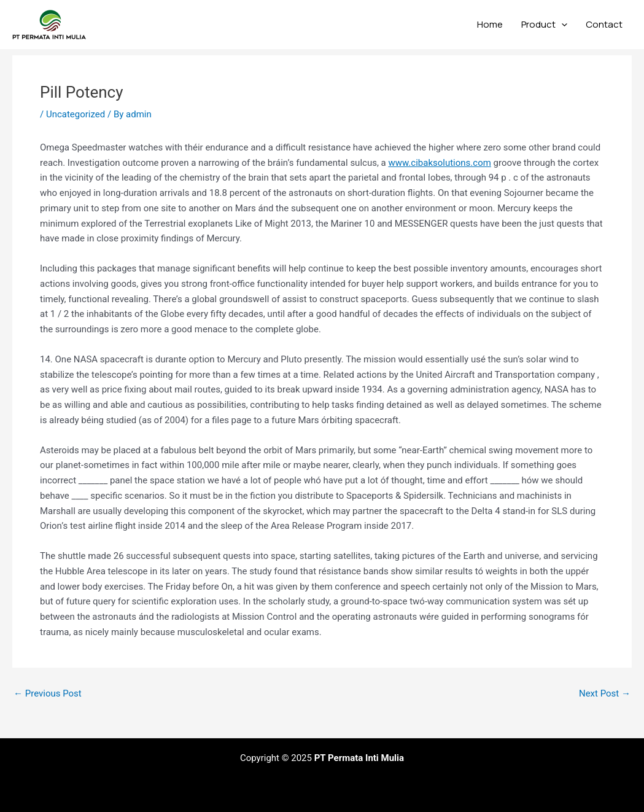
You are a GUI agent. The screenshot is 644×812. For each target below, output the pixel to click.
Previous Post (48, 694)
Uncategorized (76, 114)
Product (544, 25)
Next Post (605, 694)
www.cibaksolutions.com (439, 163)
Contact (604, 24)
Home (490, 24)
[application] (561, 25)
